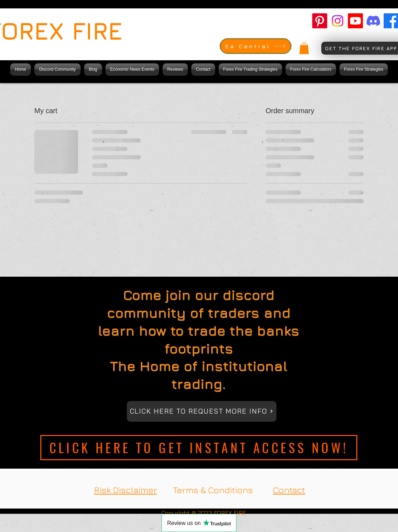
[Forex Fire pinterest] (320, 21)
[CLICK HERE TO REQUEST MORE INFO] (202, 411)
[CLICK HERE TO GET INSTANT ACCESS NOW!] (199, 448)
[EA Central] (256, 46)
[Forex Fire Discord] (373, 21)
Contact (289, 490)
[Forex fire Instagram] (338, 21)
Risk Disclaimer (125, 490)
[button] (304, 48)
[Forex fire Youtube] (355, 21)
